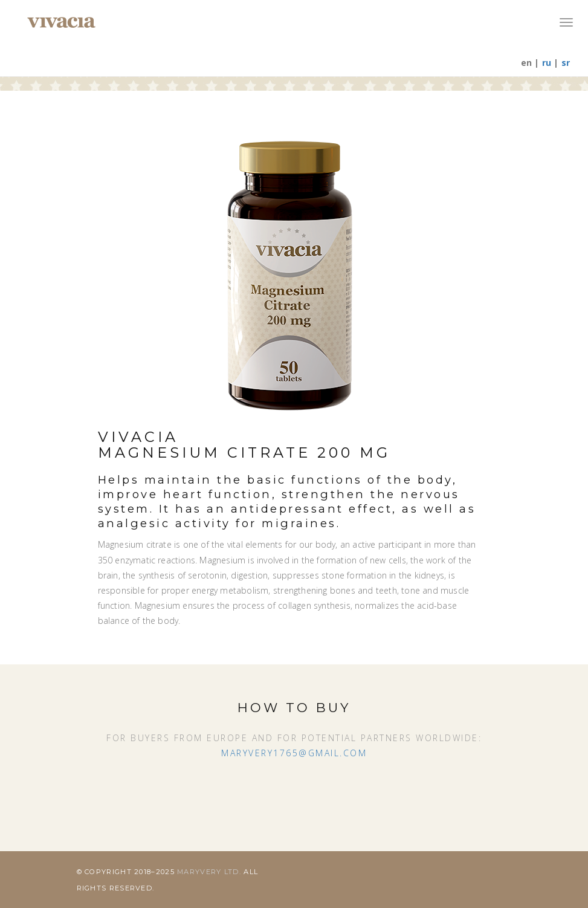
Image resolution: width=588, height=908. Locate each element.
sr (566, 63)
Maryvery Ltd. (210, 872)
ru (547, 63)
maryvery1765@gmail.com (294, 753)
